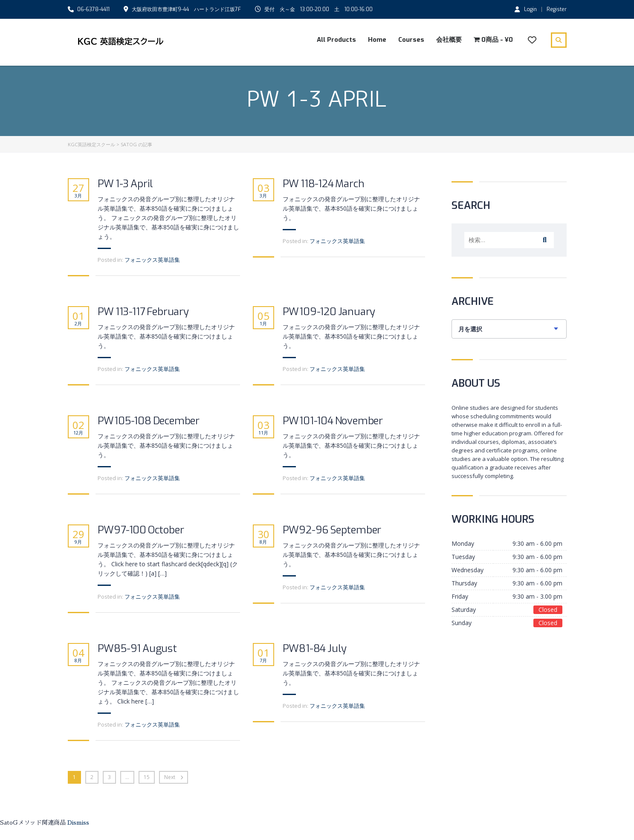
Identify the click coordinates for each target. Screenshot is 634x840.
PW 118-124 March (324, 184)
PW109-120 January (329, 312)
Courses (411, 40)
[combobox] (509, 329)
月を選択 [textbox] (470, 329)
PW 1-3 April (126, 184)
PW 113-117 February (143, 312)
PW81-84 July (315, 649)
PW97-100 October (141, 530)
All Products (336, 40)
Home (377, 40)
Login (526, 9)
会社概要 (449, 40)
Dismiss (78, 823)
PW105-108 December (149, 421)
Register (557, 9)
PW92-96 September (332, 530)
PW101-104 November (333, 421)
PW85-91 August (137, 649)
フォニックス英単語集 (152, 260)
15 (147, 777)
